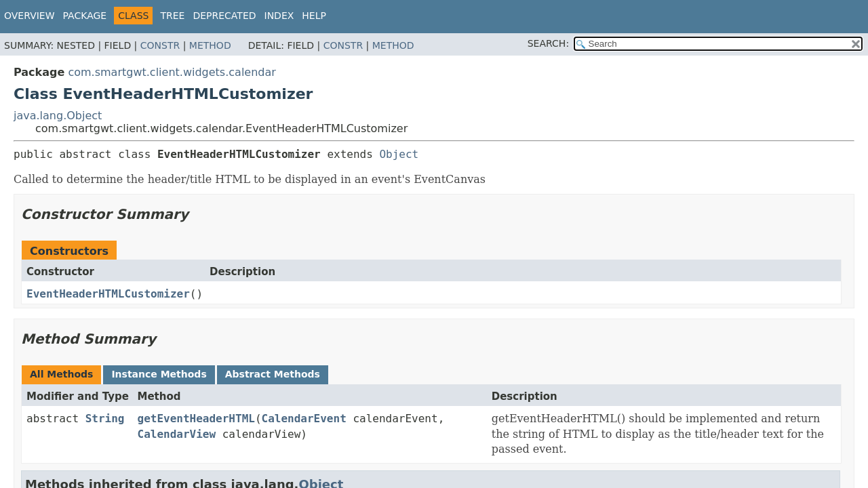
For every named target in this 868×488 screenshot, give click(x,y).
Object (399, 154)
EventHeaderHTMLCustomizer (108, 294)
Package (85, 16)
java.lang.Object (58, 116)
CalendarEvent (304, 419)
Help (314, 16)
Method (210, 45)
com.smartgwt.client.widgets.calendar (172, 72)
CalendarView (177, 434)
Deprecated (224, 16)
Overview (29, 16)
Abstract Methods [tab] (273, 374)
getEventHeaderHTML (196, 419)
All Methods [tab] (61, 374)
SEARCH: (548, 43)
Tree (172, 16)
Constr (160, 45)
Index (279, 16)
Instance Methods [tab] (159, 374)
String (105, 419)
